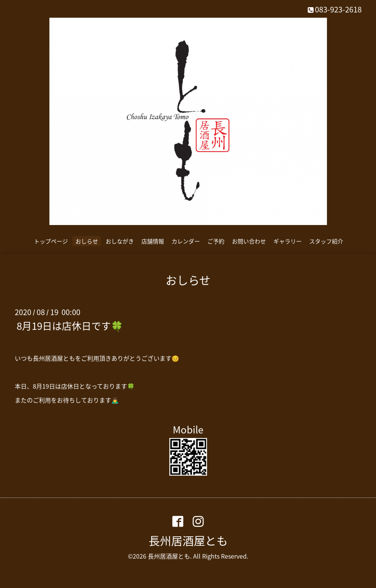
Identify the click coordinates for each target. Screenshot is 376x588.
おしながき (120, 241)
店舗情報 (153, 241)
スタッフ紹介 (326, 241)
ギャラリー (288, 241)
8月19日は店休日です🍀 (70, 325)
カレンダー (186, 241)
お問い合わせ (249, 241)
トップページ (51, 241)
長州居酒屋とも (188, 540)
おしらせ (87, 241)
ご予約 (216, 241)
